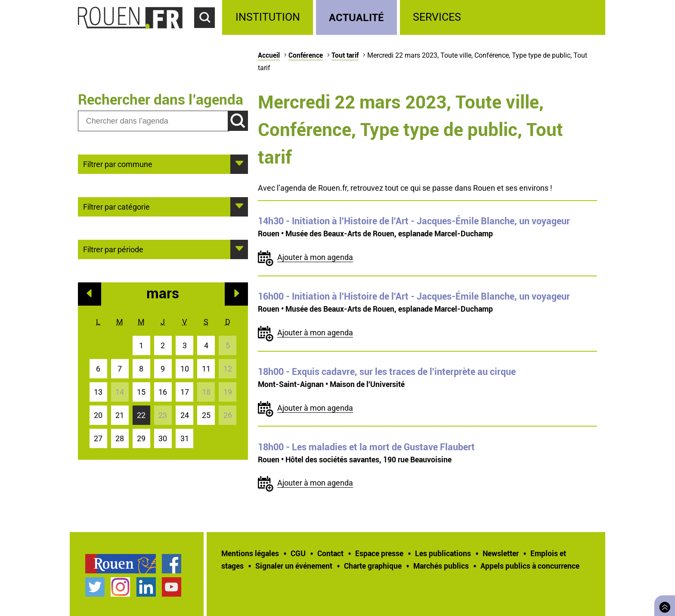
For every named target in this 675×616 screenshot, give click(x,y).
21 (120, 415)
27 (98, 438)
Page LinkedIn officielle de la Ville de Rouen (146, 587)
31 (185, 438)
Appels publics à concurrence (530, 566)
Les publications (443, 553)
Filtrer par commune (118, 164)
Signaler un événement (294, 566)
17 (185, 392)
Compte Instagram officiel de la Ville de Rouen (120, 587)
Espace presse (379, 553)
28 (120, 438)
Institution (268, 17)
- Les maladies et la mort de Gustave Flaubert (366, 447)
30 (163, 438)
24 (185, 415)
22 (141, 415)
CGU (298, 553)
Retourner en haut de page (663, 605)
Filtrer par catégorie (116, 206)
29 (141, 438)
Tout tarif (345, 55)
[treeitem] (269, 17)
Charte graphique (373, 566)
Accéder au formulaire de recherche (208, 33)
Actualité (356, 17)
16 (163, 392)
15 (141, 392)
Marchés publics (441, 566)
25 (206, 415)
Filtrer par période (113, 249)
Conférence (306, 55)
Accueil (269, 55)
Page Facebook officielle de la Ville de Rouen (172, 564)
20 (98, 415)
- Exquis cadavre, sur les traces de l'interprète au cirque (387, 371)
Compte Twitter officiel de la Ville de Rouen (95, 587)
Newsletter (501, 553)
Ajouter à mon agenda (315, 257)
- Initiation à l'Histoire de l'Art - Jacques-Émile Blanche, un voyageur (414, 221)
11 (206, 369)
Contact (330, 553)
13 (98, 392)
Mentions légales (250, 553)
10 (185, 369)
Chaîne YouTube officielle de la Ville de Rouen (172, 587)
